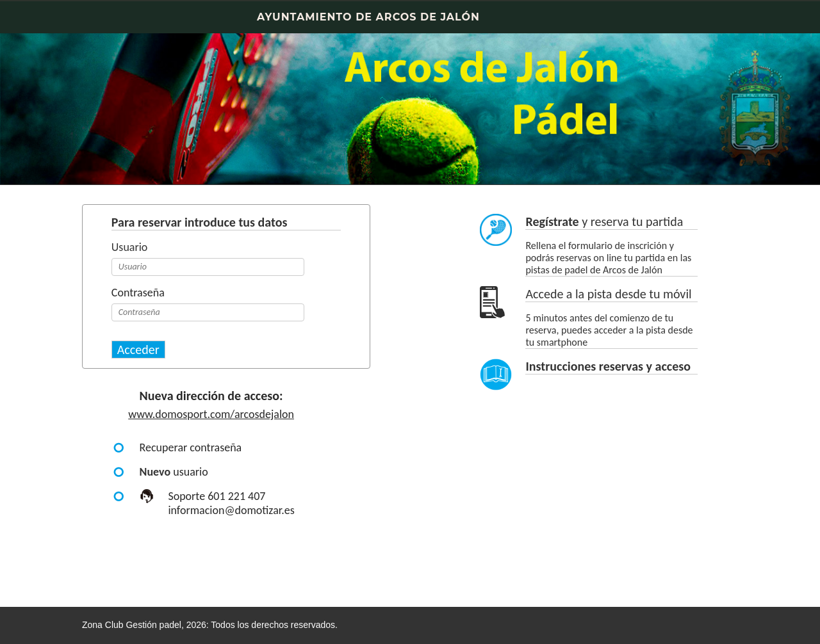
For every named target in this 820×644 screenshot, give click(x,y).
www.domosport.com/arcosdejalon (211, 414)
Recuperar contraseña (191, 447)
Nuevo (155, 472)
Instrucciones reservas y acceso (608, 366)
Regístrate (552, 221)
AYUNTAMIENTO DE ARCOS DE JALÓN (368, 17)
